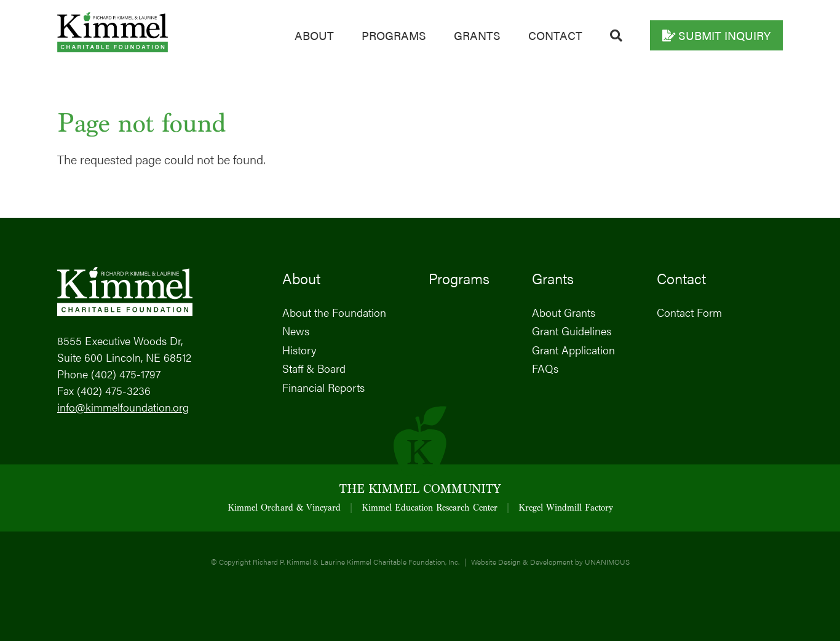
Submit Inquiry (724, 35)
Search (616, 36)
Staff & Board (314, 368)
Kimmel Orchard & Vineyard (284, 508)
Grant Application (573, 350)
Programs (394, 35)
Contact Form (689, 312)
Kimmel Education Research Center (430, 508)
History (299, 350)
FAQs (545, 368)
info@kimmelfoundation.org (123, 407)
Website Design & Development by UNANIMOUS (550, 562)
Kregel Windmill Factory (566, 508)
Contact (555, 35)
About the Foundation (334, 312)
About (314, 35)
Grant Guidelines (572, 331)
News (296, 331)
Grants (477, 35)
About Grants (564, 312)
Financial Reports (323, 387)
